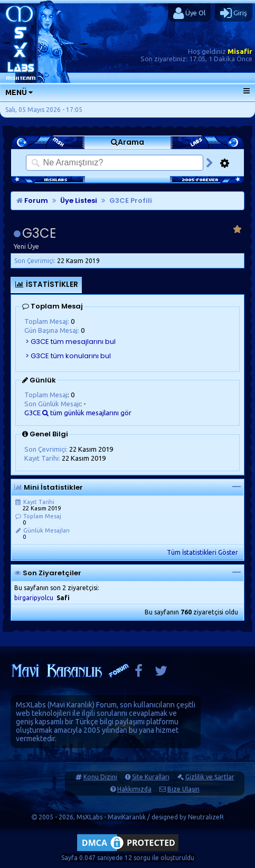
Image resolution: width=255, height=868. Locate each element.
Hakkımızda (134, 789)
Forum (32, 200)
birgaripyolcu (34, 598)
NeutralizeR (206, 817)
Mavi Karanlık (71, 705)
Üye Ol (189, 13)
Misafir (240, 51)
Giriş (234, 13)
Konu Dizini (100, 777)
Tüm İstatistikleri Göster (202, 552)
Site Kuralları (151, 777)
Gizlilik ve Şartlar (210, 777)
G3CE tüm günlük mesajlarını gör (78, 413)
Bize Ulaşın (183, 789)
